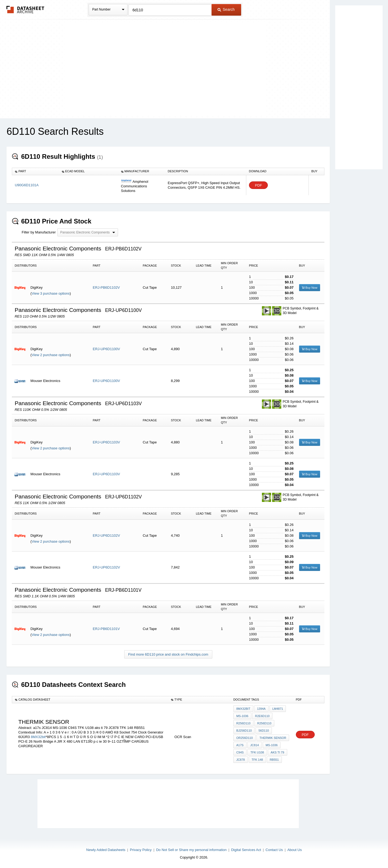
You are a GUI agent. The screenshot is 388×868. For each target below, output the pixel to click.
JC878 (241, 760)
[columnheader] (36, 171)
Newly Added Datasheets (106, 850)
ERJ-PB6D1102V (106, 287)
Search (226, 9)
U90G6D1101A (27, 185)
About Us (294, 850)
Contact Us (274, 850)
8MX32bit (38, 737)
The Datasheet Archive (25, 10)
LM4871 (278, 709)
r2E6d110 (262, 716)
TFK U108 (257, 752)
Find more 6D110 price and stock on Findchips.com (168, 654)
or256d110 (245, 738)
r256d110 (243, 723)
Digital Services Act (246, 850)
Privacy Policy (141, 850)
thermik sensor (273, 738)
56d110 (264, 731)
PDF (258, 185)
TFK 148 (257, 760)
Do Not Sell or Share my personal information (191, 850)
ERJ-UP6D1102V (106, 535)
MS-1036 (242, 716)
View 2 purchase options (51, 355)
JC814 (255, 745)
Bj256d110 (244, 731)
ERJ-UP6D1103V (106, 442)
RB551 (274, 760)
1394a (261, 709)
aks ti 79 (278, 752)
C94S (240, 752)
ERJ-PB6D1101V (106, 629)
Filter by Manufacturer (39, 232)
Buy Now (310, 288)
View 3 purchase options (51, 293)
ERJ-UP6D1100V (106, 349)
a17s (240, 745)
